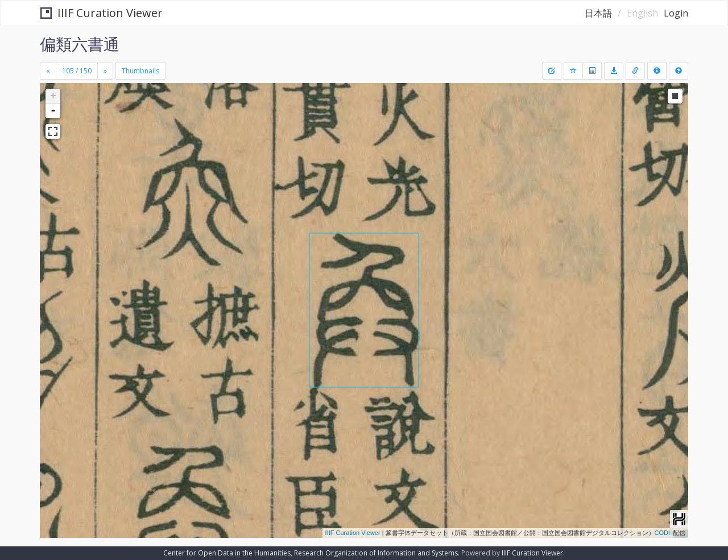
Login (676, 13)
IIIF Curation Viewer (102, 13)
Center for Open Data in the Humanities (227, 553)
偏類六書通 (80, 44)
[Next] (105, 71)
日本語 (598, 13)
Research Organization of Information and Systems (376, 553)
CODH (664, 533)
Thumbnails (140, 71)
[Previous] (48, 71)
